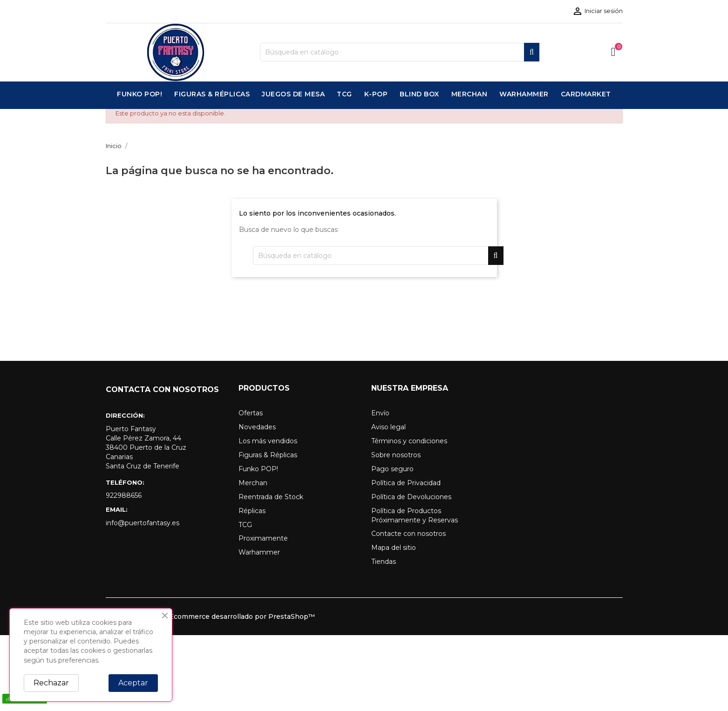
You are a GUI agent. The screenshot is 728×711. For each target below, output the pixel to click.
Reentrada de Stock (271, 497)
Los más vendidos (268, 441)
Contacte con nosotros (408, 534)
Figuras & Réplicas (268, 455)
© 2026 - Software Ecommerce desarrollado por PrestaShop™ (210, 616)
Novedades (257, 427)
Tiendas (384, 562)
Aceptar (133, 683)
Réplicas (252, 511)
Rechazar (51, 683)
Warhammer (259, 552)
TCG (245, 525)
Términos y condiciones (409, 441)
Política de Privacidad (406, 483)
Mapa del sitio (394, 548)
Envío (380, 413)
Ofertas (251, 413)
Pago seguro (392, 469)
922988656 (124, 495)
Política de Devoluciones (411, 497)
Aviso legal (388, 427)
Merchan (253, 483)
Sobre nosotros (396, 455)
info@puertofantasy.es (143, 523)
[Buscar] (400, 52)
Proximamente (263, 538)
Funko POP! (258, 469)
